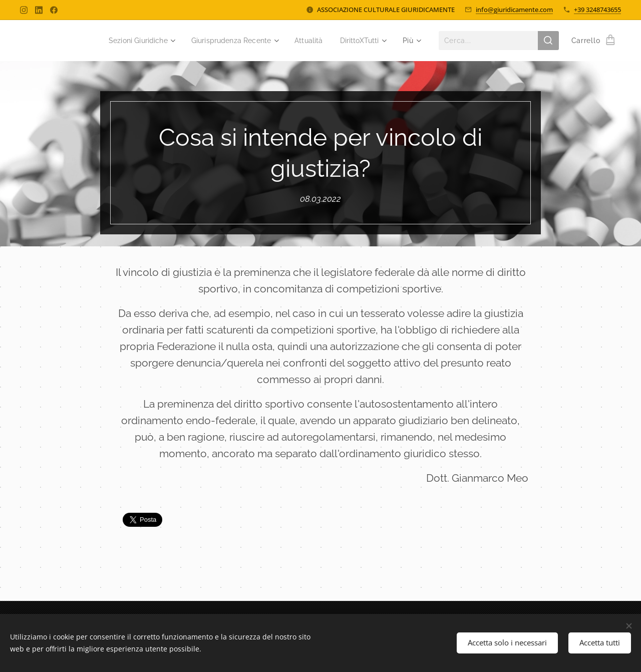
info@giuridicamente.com (514, 10)
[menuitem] (127, 41)
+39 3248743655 (597, 10)
